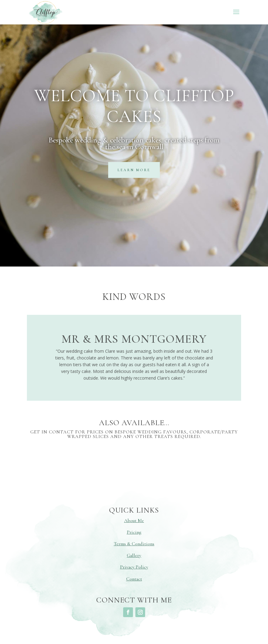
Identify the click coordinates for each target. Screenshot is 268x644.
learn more (134, 170)
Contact (134, 579)
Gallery (134, 555)
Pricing (134, 532)
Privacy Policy (134, 567)
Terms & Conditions (134, 544)
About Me (134, 521)
